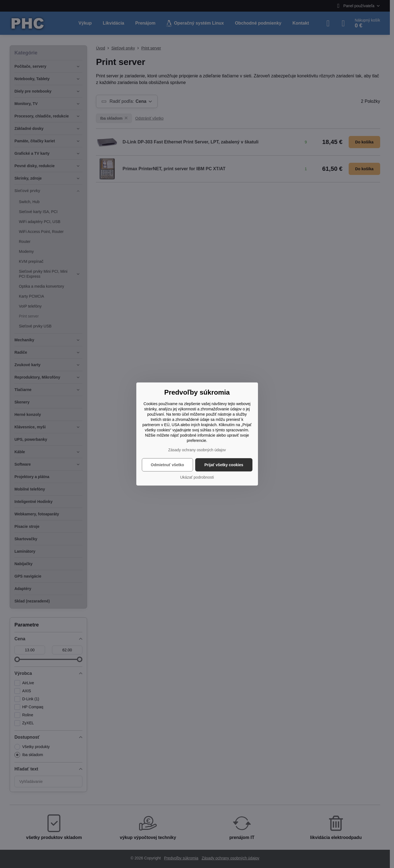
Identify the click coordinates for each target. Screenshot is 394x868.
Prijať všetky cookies (224, 465)
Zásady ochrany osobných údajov (197, 450)
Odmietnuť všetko (167, 465)
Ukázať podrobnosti (197, 477)
